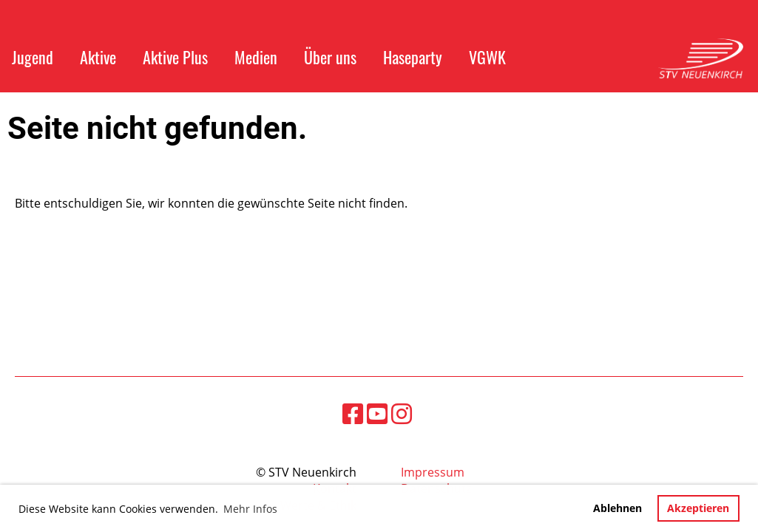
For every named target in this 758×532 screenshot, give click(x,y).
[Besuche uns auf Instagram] (402, 413)
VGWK (487, 57)
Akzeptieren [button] (698, 508)
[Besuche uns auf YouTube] (377, 413)
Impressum (433, 472)
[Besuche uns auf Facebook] (353, 413)
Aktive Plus (175, 57)
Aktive (98, 57)
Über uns (330, 57)
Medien (256, 57)
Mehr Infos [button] (250, 509)
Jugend (33, 57)
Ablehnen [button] (617, 508)
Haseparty (413, 57)
